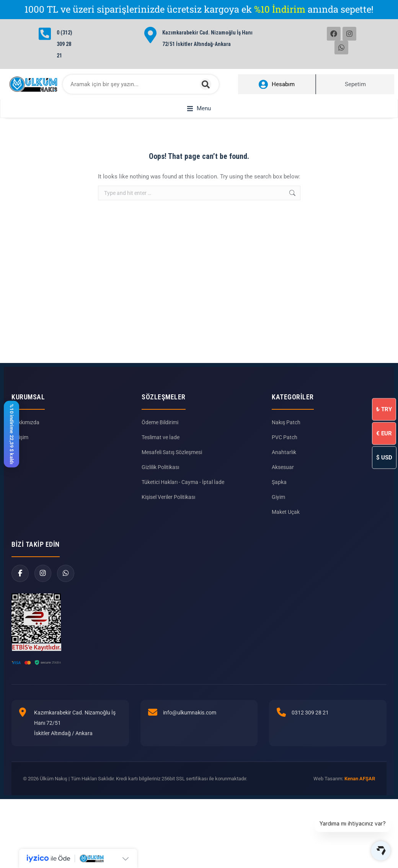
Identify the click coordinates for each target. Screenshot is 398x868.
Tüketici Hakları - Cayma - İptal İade (183, 510)
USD (384, 457)
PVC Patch (285, 465)
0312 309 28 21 (310, 740)
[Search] (206, 84)
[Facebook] (20, 601)
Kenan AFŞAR (360, 807)
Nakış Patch (286, 450)
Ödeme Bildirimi (160, 450)
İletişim (20, 465)
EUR (384, 433)
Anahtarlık (284, 480)
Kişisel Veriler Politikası (168, 525)
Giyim (278, 525)
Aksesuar (283, 495)
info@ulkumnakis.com (190, 740)
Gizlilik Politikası (160, 495)
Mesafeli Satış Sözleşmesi (172, 480)
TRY (384, 409)
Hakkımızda (25, 450)
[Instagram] (43, 601)
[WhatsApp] (66, 601)
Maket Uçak (286, 540)
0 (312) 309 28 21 (64, 44)
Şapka (279, 510)
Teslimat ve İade (161, 465)
